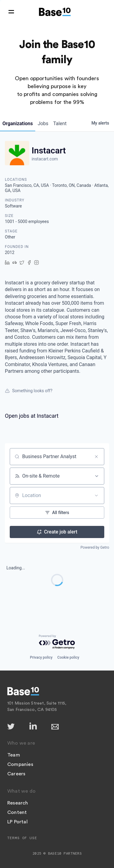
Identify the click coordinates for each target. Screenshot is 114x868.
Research (18, 803)
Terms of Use (22, 838)
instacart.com (45, 159)
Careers (16, 774)
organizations (18, 124)
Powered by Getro (95, 547)
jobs (43, 124)
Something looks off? (29, 391)
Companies (20, 764)
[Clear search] (96, 457)
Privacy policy (41, 657)
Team (14, 755)
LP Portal (17, 822)
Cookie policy (68, 657)
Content (17, 812)
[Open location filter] (96, 496)
